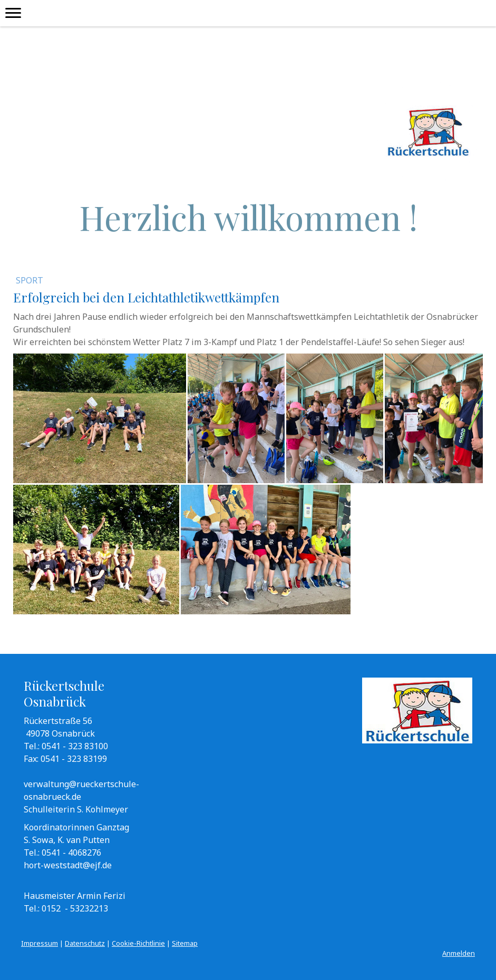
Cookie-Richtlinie (138, 943)
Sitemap (185, 943)
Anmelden (459, 953)
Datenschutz (85, 943)
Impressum (40, 943)
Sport (30, 280)
